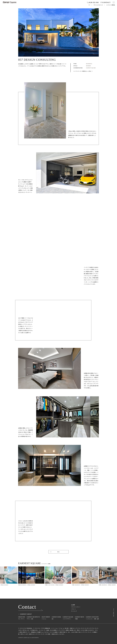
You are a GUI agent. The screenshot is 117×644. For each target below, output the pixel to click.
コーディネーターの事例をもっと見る (82, 71)
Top (89, 5)
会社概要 (73, 605)
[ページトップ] (114, 613)
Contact (27, 607)
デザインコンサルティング (98, 5)
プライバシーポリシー (76, 607)
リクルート (73, 609)
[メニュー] (114, 2)
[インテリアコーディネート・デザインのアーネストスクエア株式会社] (10, 2)
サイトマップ (74, 611)
